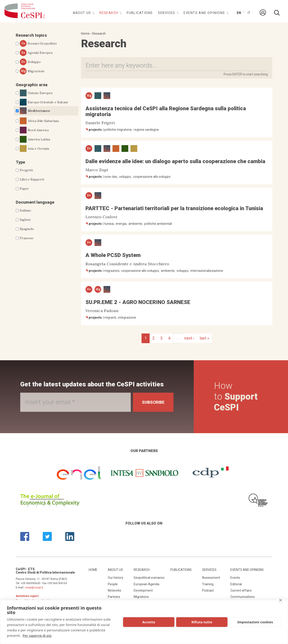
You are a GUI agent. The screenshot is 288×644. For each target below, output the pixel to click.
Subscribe (153, 402)
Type (20, 162)
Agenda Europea (36, 53)
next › (189, 338)
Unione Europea (36, 93)
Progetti (26, 170)
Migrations (141, 597)
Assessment (211, 578)
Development (143, 590)
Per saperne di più (37, 635)
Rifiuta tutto (202, 622)
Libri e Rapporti (32, 179)
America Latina (35, 139)
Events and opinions (205, 13)
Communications (243, 597)
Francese (27, 238)
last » (204, 338)
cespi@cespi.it (34, 588)
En (239, 13)
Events (235, 578)
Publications (140, 13)
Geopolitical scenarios (149, 578)
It (249, 13)
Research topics (31, 35)
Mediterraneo (35, 111)
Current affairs (241, 590)
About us (83, 13)
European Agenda (146, 584)
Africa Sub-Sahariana (39, 121)
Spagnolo (27, 229)
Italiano (25, 210)
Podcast (208, 590)
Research (109, 13)
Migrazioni (32, 71)
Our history (116, 578)
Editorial (236, 584)
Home (85, 34)
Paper (24, 189)
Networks (115, 590)
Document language (35, 202)
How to (236, 397)
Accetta (149, 622)
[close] (280, 600)
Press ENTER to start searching (246, 74)
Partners (114, 597)
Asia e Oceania (34, 149)
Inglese (25, 220)
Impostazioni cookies (255, 622)
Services (167, 13)
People (113, 584)
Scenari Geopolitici (38, 43)
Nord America (34, 130)
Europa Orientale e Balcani (44, 102)
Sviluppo (30, 62)
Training (208, 584)
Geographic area (32, 85)
